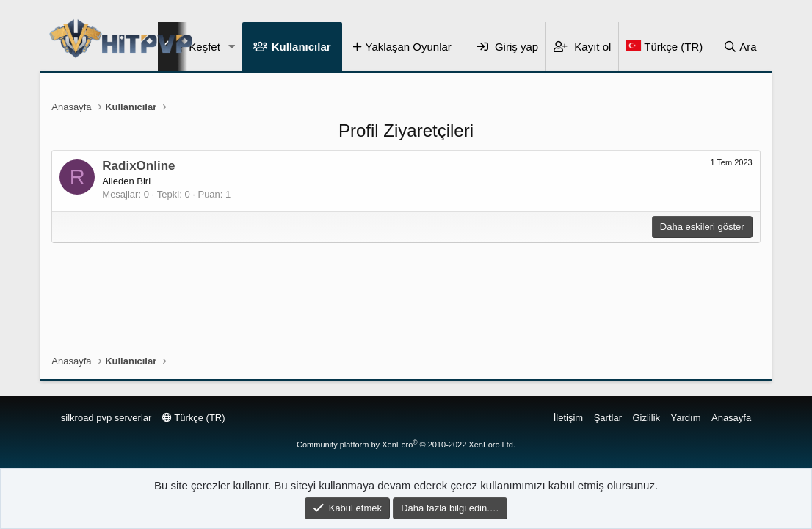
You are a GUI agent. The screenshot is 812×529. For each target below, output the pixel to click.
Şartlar (608, 418)
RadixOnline (138, 166)
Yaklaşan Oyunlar (409, 47)
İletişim (568, 418)
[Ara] (740, 47)
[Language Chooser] (664, 47)
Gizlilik (646, 418)
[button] (232, 47)
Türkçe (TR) (194, 418)
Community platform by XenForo (406, 445)
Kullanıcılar (301, 47)
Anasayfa (731, 418)
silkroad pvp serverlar (106, 418)
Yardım (686, 418)
